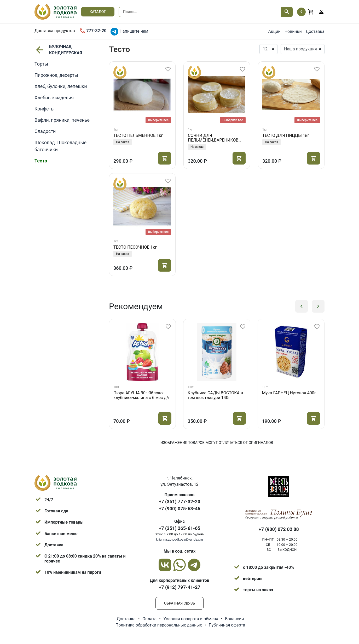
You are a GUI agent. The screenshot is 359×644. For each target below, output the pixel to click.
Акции (274, 31)
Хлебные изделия (54, 98)
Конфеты (45, 109)
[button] (302, 306)
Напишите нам (129, 32)
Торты (41, 64)
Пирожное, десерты (56, 75)
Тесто (41, 161)
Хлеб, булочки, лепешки (61, 86)
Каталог (98, 12)
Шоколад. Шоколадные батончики (60, 146)
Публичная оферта (227, 625)
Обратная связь (179, 603)
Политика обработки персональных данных (159, 625)
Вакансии (234, 619)
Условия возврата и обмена (191, 619)
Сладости (45, 131)
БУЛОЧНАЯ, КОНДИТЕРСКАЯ (58, 50)
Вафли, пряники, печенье (62, 120)
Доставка (315, 31)
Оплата (149, 619)
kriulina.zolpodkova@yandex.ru (179, 539)
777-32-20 (93, 31)
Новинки (293, 31)
